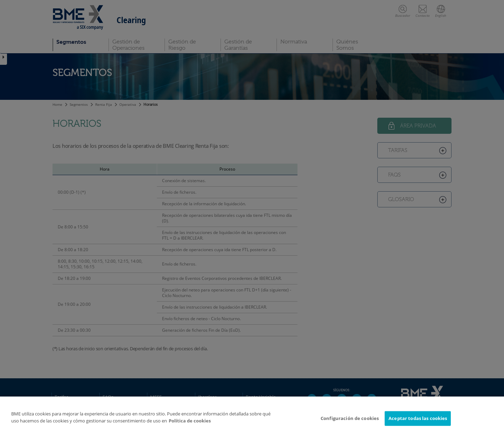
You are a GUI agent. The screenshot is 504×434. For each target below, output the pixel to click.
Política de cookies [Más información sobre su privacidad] (190, 423)
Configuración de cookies (350, 421)
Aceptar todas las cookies (418, 421)
